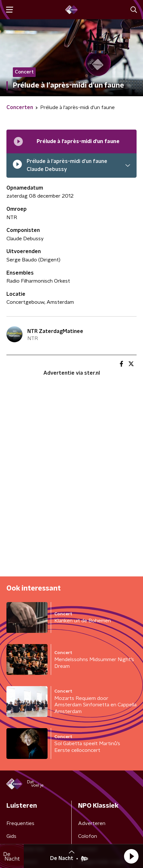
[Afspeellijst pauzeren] (18, 141)
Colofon (88, 836)
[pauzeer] (17, 166)
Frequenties (20, 823)
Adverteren (92, 823)
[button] (131, 856)
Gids (11, 836)
